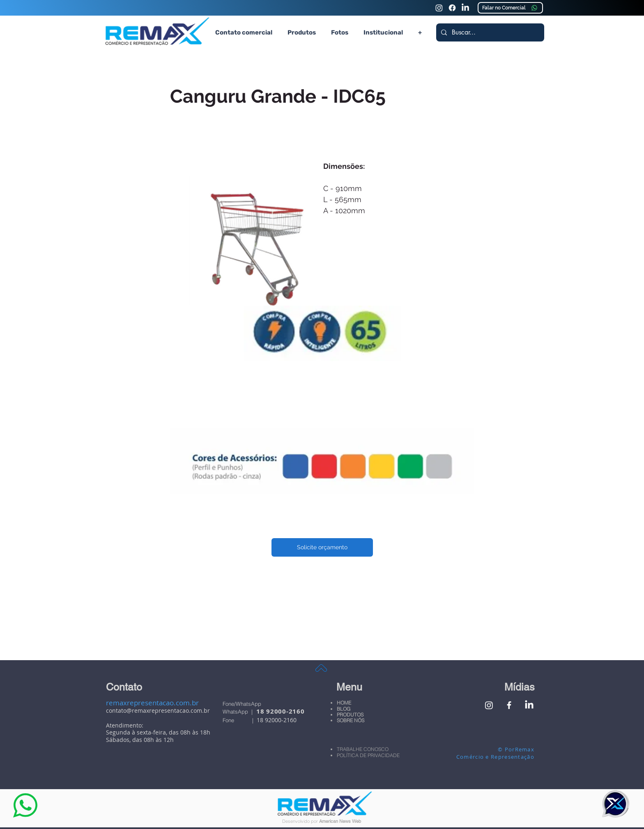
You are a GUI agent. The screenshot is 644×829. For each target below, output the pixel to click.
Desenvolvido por (301, 821)
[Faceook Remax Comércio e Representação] (452, 8)
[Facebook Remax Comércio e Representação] (509, 705)
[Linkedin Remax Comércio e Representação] (465, 8)
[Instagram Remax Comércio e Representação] (439, 8)
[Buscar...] (489, 32)
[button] (301, 32)
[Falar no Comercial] (510, 8)
